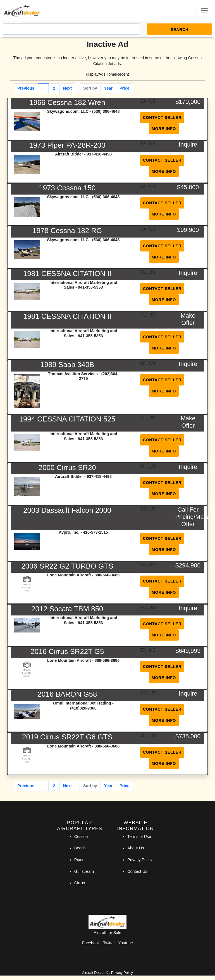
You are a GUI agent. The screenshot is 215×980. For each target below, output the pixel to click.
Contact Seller (162, 118)
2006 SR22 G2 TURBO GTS (67, 566)
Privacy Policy (140, 860)
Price (124, 88)
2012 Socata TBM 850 (67, 609)
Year (108, 88)
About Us (136, 848)
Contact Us (137, 871)
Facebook (91, 943)
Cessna (81, 837)
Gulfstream (84, 871)
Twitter (109, 943)
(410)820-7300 (83, 708)
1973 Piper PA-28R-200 (67, 145)
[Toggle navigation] (204, 11)
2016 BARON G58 (67, 694)
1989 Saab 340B (67, 365)
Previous (26, 88)
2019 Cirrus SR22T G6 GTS (67, 737)
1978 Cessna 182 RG (67, 231)
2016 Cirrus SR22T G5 (67, 651)
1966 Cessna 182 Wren (67, 102)
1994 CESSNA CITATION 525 (67, 419)
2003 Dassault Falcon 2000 (67, 510)
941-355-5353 (90, 287)
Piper (79, 860)
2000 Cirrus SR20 (67, 468)
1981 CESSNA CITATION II (67, 274)
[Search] (71, 29)
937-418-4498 (99, 154)
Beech (80, 848)
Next (67, 88)
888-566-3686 (107, 575)
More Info (164, 129)
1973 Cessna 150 (67, 188)
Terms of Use (139, 837)
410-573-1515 (95, 532)
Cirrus (80, 883)
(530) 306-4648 (106, 111)
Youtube (126, 943)
